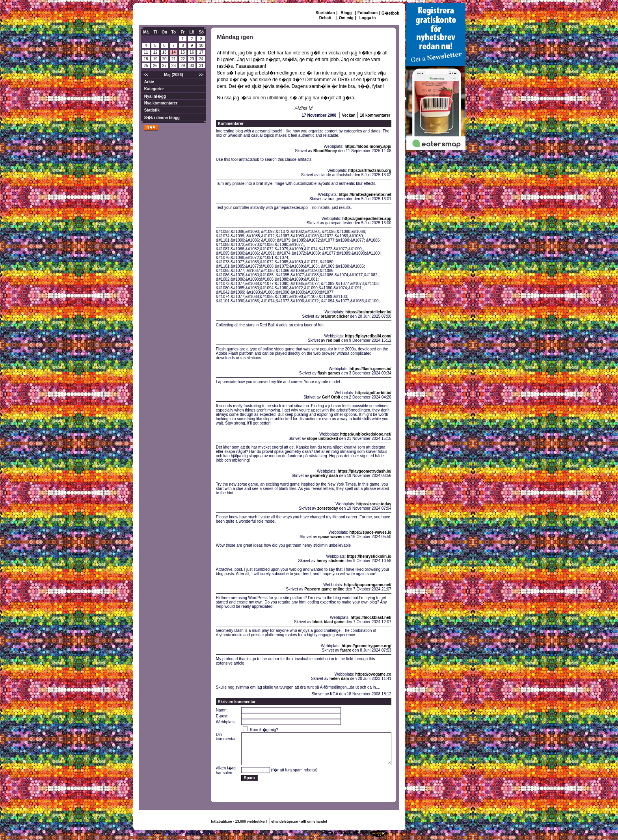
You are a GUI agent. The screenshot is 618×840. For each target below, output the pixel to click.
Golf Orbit (331, 397)
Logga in (368, 18)
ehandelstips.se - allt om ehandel (299, 821)
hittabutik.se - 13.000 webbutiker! (239, 821)
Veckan (348, 115)
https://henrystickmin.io (369, 556)
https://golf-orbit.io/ (373, 393)
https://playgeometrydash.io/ (365, 471)
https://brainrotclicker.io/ (368, 312)
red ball (333, 340)
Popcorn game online (324, 589)
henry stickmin (330, 561)
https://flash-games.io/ (370, 369)
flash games (329, 373)
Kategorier (154, 89)
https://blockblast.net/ (371, 617)
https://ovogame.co (373, 674)
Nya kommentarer (161, 103)
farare (346, 650)
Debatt (325, 18)
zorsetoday (328, 508)
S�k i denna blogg (162, 118)
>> (201, 75)
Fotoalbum (368, 13)
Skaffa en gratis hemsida (344, 832)
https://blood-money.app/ (368, 146)
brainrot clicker (335, 316)
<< (146, 75)
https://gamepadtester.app (367, 219)
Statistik (152, 110)
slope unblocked (323, 439)
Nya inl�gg (155, 96)
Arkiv (149, 82)
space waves (330, 537)
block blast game (329, 622)
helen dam (339, 679)
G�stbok (390, 13)
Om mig (346, 18)
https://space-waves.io (370, 532)
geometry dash (324, 476)
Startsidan (325, 13)
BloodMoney (325, 151)
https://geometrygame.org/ (367, 646)
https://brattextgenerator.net (365, 195)
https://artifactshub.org (369, 170)
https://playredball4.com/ (368, 336)
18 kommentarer (375, 115)
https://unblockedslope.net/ (366, 434)
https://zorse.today (374, 504)
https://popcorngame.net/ (368, 585)
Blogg (346, 13)
